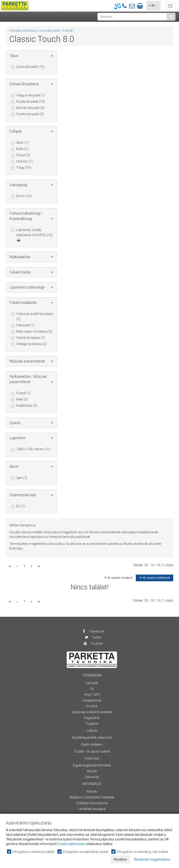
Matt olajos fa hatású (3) (34, 332)
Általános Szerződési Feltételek (92, 797)
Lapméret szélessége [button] (27, 287)
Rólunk (92, 792)
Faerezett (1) (25, 325)
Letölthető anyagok (92, 809)
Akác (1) (22, 143)
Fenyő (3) (23, 155)
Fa (92, 689)
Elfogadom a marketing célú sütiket (140, 852)
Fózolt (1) (23, 393)
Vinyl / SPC (92, 695)
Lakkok (92, 731)
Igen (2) (22, 478)
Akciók (92, 771)
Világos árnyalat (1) (31, 95)
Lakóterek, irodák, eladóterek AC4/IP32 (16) (35, 235)
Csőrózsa (92, 758)
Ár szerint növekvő (118, 578)
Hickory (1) (24, 162)
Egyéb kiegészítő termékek (92, 765)
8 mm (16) (24, 196)
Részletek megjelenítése (152, 859)
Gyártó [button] (15, 423)
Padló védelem (92, 744)
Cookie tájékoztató (71, 844)
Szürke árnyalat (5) (30, 114)
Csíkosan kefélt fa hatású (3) (35, 316)
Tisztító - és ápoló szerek (92, 751)
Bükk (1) (22, 149)
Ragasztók (92, 718)
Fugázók (92, 724)
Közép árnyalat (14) (31, 102)
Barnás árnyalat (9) (30, 108)
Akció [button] (14, 466)
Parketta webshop (23, 31)
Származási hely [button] (23, 495)
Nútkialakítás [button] (20, 257)
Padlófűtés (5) (27, 406)
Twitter (93, 637)
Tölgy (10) (24, 168)
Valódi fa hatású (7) (31, 338)
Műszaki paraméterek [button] (27, 361)
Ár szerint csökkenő (154, 578)
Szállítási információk (92, 803)
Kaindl (68, 31)
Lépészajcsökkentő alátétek (92, 712)
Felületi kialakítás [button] (23, 303)
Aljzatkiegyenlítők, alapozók (92, 738)
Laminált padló (49, 31)
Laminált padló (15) (30, 67)
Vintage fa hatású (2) (31, 344)
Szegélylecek (92, 700)
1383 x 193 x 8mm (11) (33, 449)
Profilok (92, 706)
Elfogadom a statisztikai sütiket (83, 852)
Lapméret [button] (17, 438)
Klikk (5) (22, 400)
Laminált (92, 683)
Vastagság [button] (18, 185)
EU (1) (21, 506)
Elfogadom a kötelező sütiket (31, 852)
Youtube (93, 643)
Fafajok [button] (16, 131)
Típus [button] (14, 56)
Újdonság (92, 777)
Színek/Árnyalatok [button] (24, 84)
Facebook (93, 631)
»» (39, 566)
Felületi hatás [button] (20, 272)
